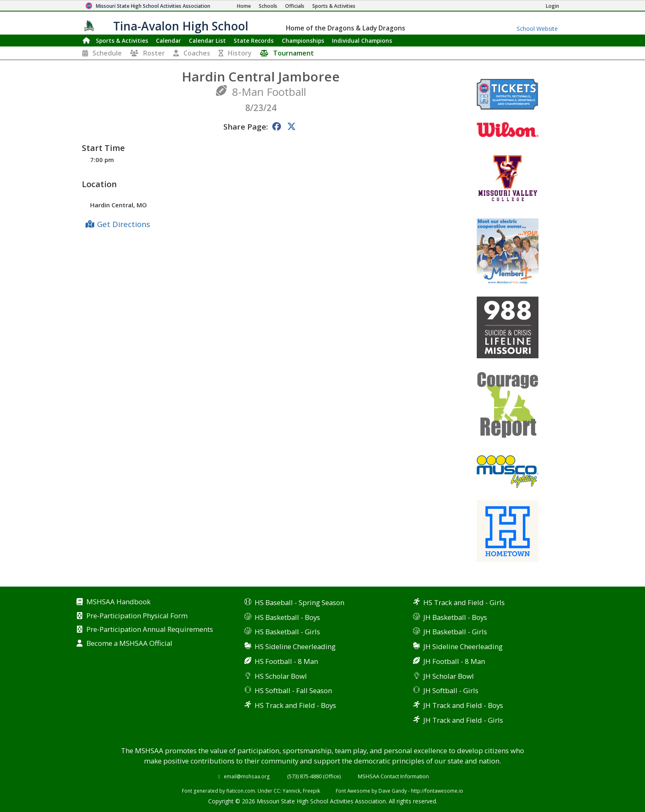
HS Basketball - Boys (287, 617)
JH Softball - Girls (451, 690)
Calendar (168, 41)
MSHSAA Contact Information (393, 776)
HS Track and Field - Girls (464, 602)
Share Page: (246, 126)
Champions (362, 41)
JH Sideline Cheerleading (463, 646)
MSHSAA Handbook (118, 602)
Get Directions (124, 224)
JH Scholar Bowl (449, 676)
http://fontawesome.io (437, 791)
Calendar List (207, 41)
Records (254, 41)
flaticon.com (241, 791)
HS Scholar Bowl (281, 676)
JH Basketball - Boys (455, 617)
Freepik (311, 791)
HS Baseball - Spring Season (299, 602)
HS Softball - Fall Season (293, 690)
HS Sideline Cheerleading (295, 646)
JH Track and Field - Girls (463, 720)
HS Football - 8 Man (286, 661)
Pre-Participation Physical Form (137, 616)
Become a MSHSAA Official (129, 644)
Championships (303, 41)
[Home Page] (244, 6)
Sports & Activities (122, 41)
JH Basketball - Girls (455, 632)
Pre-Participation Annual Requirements (150, 630)
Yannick (291, 791)
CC (277, 791)
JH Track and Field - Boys (463, 705)
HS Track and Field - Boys (295, 705)
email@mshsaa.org (247, 776)
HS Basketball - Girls (287, 632)
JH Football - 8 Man (454, 661)
